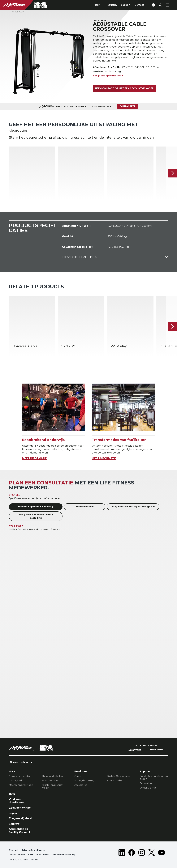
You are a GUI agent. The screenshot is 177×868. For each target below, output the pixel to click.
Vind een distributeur (17, 801)
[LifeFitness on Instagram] (142, 853)
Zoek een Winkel (20, 808)
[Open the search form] (160, 5)
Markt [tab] (97, 5)
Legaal (13, 813)
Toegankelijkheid (20, 818)
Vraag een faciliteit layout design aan (133, 507)
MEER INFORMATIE (34, 458)
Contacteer (127, 106)
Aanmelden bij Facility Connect (19, 831)
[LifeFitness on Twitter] (152, 853)
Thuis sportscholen (52, 776)
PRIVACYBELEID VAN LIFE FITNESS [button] (29, 855)
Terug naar (17, 12)
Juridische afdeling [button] (64, 855)
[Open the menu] (168, 5)
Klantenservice (85, 507)
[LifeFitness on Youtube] (162, 853)
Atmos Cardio (114, 781)
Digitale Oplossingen (118, 776)
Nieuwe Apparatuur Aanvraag (36, 507)
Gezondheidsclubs (19, 776)
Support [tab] (126, 5)
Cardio (78, 776)
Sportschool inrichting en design (154, 778)
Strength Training (84, 781)
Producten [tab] (111, 5)
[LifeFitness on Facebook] (132, 853)
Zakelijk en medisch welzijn (53, 786)
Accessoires (81, 785)
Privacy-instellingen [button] (34, 850)
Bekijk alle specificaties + (108, 76)
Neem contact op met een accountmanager (124, 88)
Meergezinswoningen (21, 785)
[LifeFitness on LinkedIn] (122, 853)
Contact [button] (14, 850)
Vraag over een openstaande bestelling (36, 516)
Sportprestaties (50, 781)
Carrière (14, 824)
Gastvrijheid (15, 781)
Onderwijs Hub (148, 788)
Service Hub (147, 783)
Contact (139, 5)
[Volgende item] (173, 173)
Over (12, 794)
